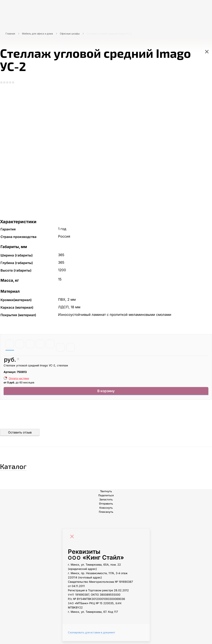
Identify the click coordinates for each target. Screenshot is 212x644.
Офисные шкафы (70, 34)
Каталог (20, 468)
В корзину (106, 393)
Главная (10, 34)
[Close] (73, 540)
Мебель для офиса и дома (37, 34)
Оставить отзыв (20, 435)
